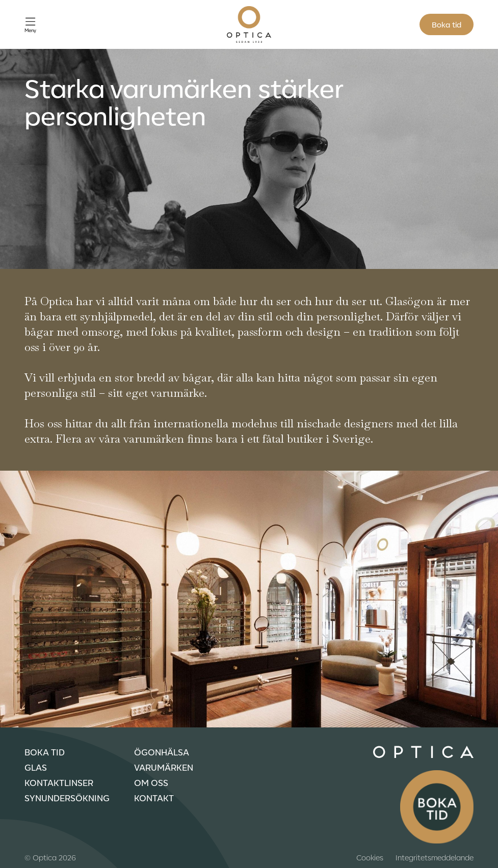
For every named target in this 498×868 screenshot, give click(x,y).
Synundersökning (67, 798)
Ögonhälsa (162, 752)
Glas (36, 767)
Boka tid (447, 24)
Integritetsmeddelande (435, 857)
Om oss (151, 782)
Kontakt (154, 798)
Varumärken (164, 767)
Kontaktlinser (59, 782)
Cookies (370, 857)
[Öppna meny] (30, 25)
